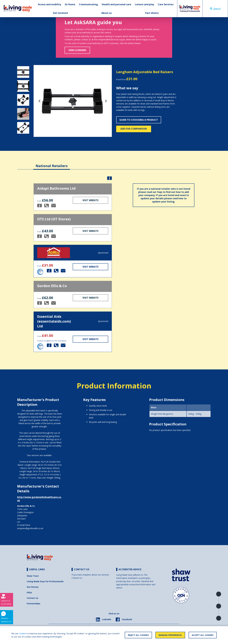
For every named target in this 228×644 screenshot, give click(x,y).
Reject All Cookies (138, 635)
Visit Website (90, 200)
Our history (33, 587)
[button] (39, 101)
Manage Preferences (170, 635)
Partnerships (34, 603)
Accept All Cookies (203, 635)
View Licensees (77, 50)
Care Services (166, 4)
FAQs (29, 592)
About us (107, 13)
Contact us (32, 598)
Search (215, 9)
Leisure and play (144, 4)
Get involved (60, 13)
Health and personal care (116, 4)
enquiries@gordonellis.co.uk (30, 528)
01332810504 (24, 525)
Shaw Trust (33, 576)
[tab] (52, 164)
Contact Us (77, 578)
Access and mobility (50, 4)
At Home (70, 4)
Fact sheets (152, 13)
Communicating (88, 4)
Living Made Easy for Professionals (45, 581)
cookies (23, 633)
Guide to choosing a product (139, 120)
